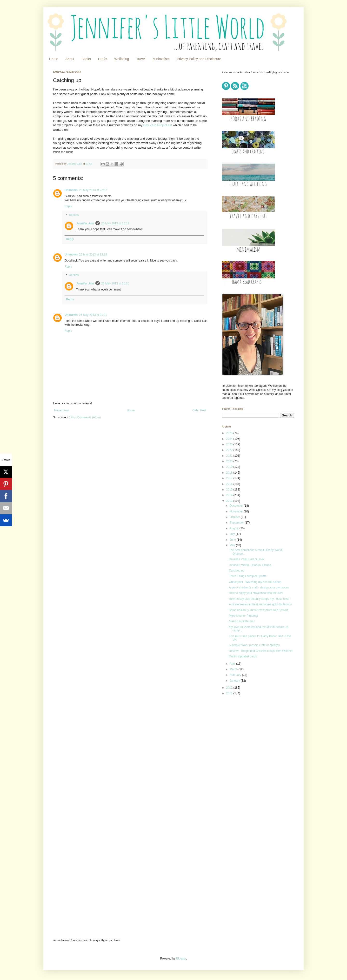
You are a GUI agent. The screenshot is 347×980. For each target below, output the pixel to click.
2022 (230, 450)
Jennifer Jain (85, 223)
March (234, 669)
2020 (230, 461)
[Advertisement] (252, 733)
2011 (230, 693)
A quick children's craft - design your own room (259, 587)
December (237, 506)
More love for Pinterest (244, 616)
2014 (230, 495)
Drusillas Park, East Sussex (247, 559)
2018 (230, 473)
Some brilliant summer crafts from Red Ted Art (258, 610)
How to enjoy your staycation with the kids (256, 593)
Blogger (181, 959)
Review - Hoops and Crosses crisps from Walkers (261, 651)
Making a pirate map (242, 621)
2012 (230, 688)
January (235, 681)
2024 (230, 439)
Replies (74, 215)
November (237, 511)
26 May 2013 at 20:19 (115, 223)
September (237, 523)
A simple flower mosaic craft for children (254, 645)
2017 (230, 478)
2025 (230, 433)
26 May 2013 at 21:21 (93, 315)
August (235, 528)
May (233, 545)
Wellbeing (122, 59)
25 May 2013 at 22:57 (93, 190)
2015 (230, 490)
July (233, 534)
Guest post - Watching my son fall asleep (255, 582)
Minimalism (161, 59)
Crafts (103, 59)
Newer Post (62, 410)
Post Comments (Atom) (86, 417)
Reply (68, 206)
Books (86, 59)
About (70, 59)
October (235, 517)
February (236, 675)
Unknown (71, 190)
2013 (230, 501)
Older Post (199, 410)
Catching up (237, 571)
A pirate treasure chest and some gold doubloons (260, 604)
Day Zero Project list (158, 125)
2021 (230, 456)
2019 (230, 467)
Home (54, 59)
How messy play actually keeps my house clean (260, 599)
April (233, 664)
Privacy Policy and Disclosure (199, 59)
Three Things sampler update (248, 576)
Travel (141, 59)
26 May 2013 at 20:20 (115, 283)
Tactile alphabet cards (243, 656)
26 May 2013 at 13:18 (93, 255)
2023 (230, 444)
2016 (230, 484)
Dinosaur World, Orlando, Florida (250, 565)
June (233, 540)
